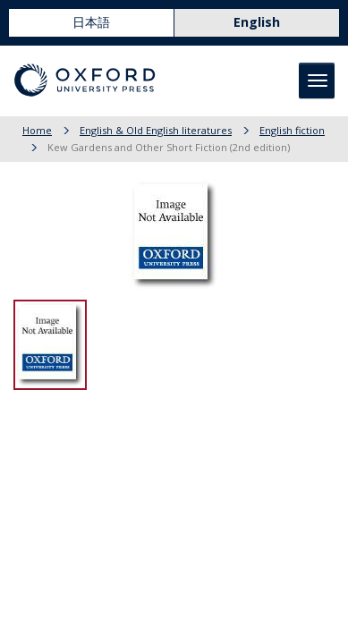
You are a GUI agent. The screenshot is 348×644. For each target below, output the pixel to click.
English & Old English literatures (156, 130)
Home (37, 130)
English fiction (292, 130)
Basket (231, 54)
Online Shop (65, 54)
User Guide (299, 54)
